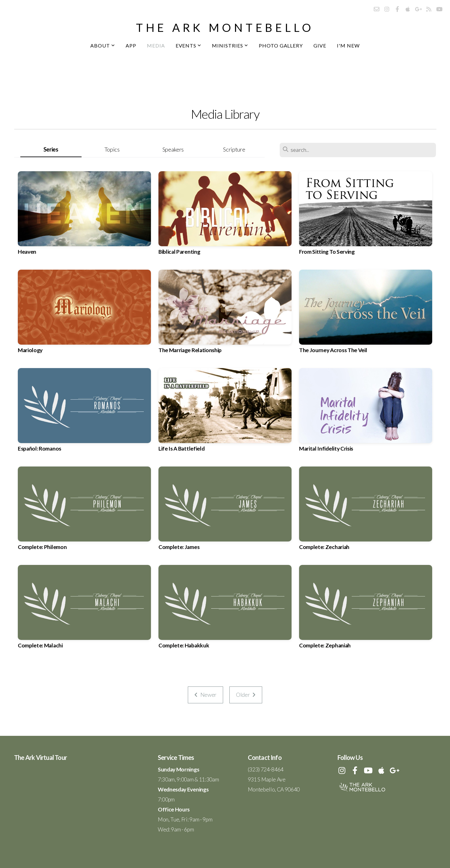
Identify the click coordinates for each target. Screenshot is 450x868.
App (131, 45)
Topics (112, 149)
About (103, 45)
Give (320, 45)
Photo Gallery (281, 45)
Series (51, 149)
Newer (205, 695)
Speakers (173, 149)
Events (189, 45)
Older (246, 695)
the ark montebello (225, 27)
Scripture (234, 149)
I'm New (348, 45)
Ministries (230, 45)
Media (156, 45)
